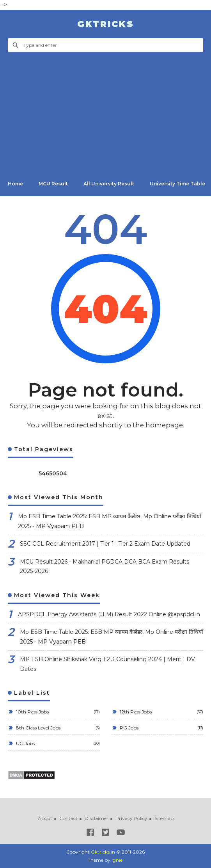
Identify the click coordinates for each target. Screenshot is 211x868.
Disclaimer (97, 818)
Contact (68, 818)
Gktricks (106, 24)
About (45, 818)
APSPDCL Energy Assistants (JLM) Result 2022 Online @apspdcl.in (109, 614)
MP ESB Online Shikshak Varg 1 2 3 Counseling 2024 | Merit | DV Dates (107, 664)
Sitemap (164, 818)
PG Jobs (129, 728)
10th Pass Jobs (32, 712)
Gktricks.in (103, 852)
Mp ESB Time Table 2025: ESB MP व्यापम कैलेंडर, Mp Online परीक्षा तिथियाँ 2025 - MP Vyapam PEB (110, 521)
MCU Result (53, 184)
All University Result (109, 184)
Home (15, 184)
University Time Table (177, 184)
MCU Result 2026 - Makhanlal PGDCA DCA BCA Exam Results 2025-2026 (105, 567)
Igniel (118, 860)
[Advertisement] (105, 110)
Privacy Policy (131, 818)
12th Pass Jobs (135, 712)
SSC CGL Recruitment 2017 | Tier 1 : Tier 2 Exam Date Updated (105, 544)
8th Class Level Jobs (38, 728)
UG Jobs (25, 743)
